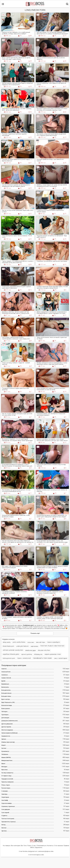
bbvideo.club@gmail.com (30, 851)
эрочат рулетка (27, 654)
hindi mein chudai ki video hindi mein (52, 646)
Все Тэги (24, 846)
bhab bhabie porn (8, 646)
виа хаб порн (41, 642)
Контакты (50, 846)
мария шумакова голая (53, 654)
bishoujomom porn (9, 658)
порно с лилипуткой (24, 658)
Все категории (16, 846)
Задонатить (39, 848)
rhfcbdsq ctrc (38, 654)
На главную (6, 846)
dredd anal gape (31, 650)
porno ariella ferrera (19, 642)
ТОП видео (19, 628)
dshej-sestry (7, 642)
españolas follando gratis (11, 654)
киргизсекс (35, 646)
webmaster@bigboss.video (46, 851)
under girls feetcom (22, 646)
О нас (34, 846)
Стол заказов (58, 846)
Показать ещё (35, 633)
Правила (66, 846)
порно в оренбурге (54, 642)
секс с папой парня (61, 658)
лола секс (31, 642)
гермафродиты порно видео (42, 658)
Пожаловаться (41, 846)
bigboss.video (40, 855)
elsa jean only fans (44, 650)
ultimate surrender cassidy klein (13, 650)
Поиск (29, 846)
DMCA (32, 848)
